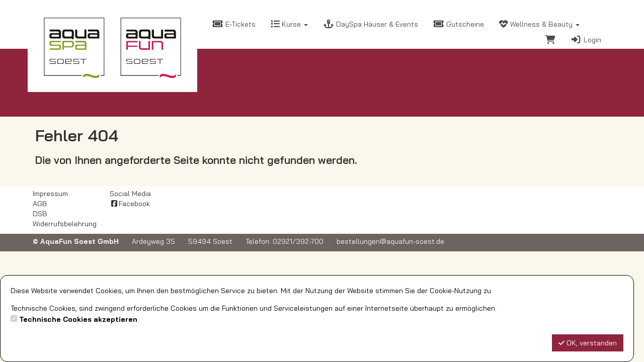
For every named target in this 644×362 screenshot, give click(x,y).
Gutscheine (459, 24)
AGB (40, 204)
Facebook (130, 204)
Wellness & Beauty (539, 24)
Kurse (289, 24)
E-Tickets (234, 24)
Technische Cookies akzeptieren (78, 319)
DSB (40, 214)
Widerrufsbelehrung (65, 224)
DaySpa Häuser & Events (371, 24)
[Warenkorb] (550, 41)
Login (586, 40)
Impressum (50, 194)
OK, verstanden (588, 343)
